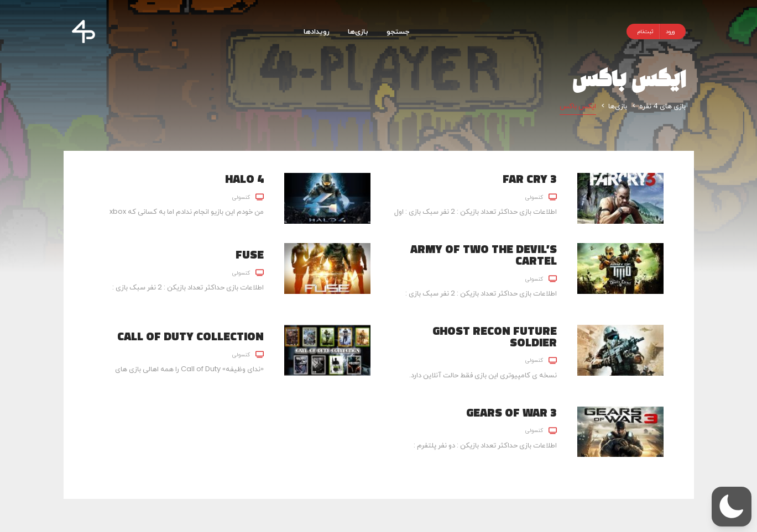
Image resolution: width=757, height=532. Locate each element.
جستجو (398, 31)
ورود (670, 31)
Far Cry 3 (530, 178)
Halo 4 (244, 178)
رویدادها (317, 31)
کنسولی (534, 197)
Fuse (250, 254)
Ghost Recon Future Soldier (495, 336)
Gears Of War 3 (511, 412)
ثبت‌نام (646, 31)
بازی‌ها (358, 31)
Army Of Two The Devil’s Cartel (484, 254)
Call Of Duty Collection (190, 336)
